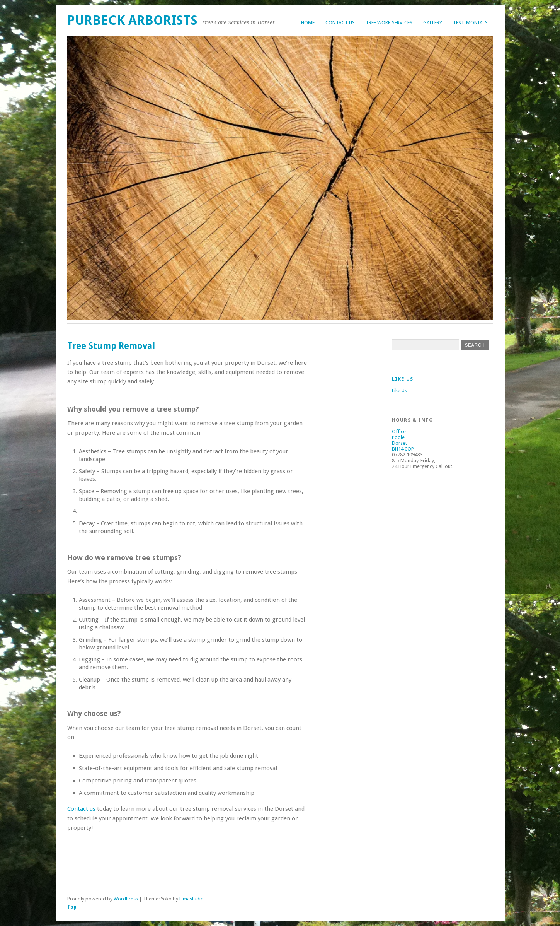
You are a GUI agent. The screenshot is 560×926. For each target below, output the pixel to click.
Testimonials (470, 23)
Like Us (403, 379)
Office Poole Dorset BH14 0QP (403, 440)
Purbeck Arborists (132, 20)
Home (308, 23)
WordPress (126, 899)
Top (72, 907)
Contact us (81, 809)
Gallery (433, 23)
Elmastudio (191, 899)
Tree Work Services (389, 23)
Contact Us (340, 23)
